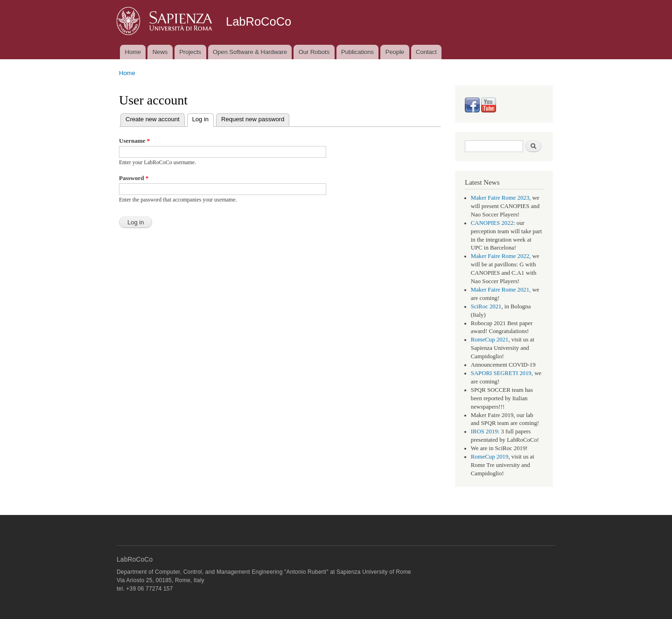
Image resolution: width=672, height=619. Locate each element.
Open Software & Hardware (250, 52)
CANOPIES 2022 (492, 223)
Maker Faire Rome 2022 (500, 256)
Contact (426, 52)
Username (134, 141)
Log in (203, 118)
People (395, 52)
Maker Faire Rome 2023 (500, 198)
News (160, 52)
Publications (357, 52)
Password (134, 178)
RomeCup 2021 (490, 340)
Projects (190, 52)
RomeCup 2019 (490, 457)
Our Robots (314, 52)
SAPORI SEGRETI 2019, (502, 373)
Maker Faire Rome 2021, (501, 290)
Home (133, 52)
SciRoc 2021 (486, 306)
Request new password (253, 119)
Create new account (153, 119)
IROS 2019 (484, 431)
